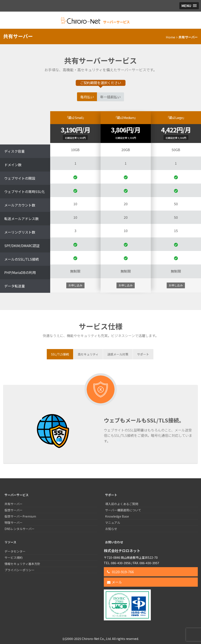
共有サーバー (14, 504)
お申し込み (75, 285)
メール (115, 582)
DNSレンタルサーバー (20, 529)
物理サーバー (14, 522)
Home (171, 37)
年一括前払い (110, 97)
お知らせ (111, 529)
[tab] (60, 354)
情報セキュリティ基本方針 (22, 564)
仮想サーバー (14, 510)
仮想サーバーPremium (20, 516)
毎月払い (87, 97)
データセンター (15, 551)
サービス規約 (14, 557)
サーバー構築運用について (123, 510)
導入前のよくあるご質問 (122, 504)
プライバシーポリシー (20, 570)
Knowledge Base (117, 516)
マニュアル (113, 522)
